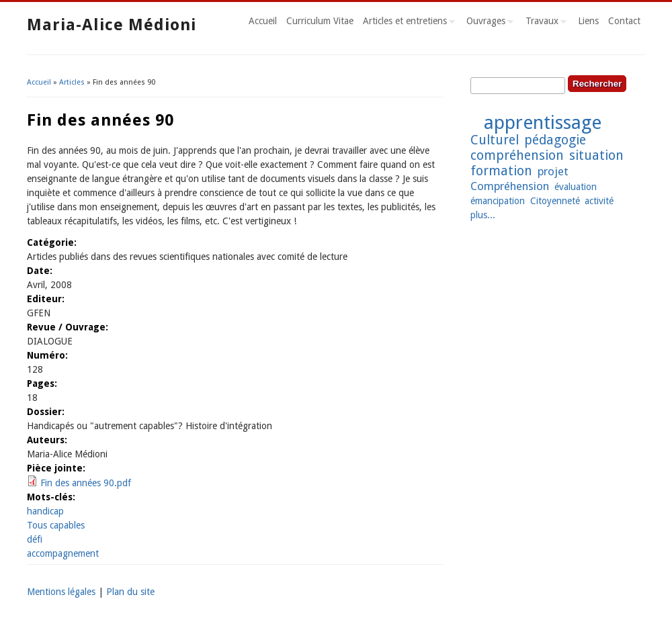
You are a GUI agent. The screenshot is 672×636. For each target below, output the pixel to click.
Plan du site (130, 592)
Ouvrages (488, 23)
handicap (45, 511)
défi (35, 539)
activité (599, 201)
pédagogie (555, 140)
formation (501, 171)
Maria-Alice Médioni (112, 25)
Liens (588, 21)
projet (553, 171)
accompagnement (63, 553)
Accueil (263, 21)
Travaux (544, 23)
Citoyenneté (555, 201)
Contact (624, 21)
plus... (483, 215)
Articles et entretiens (407, 23)
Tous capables (56, 525)
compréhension (517, 155)
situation (596, 155)
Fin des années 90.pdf (86, 483)
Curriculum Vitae (320, 21)
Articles (72, 82)
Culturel (495, 140)
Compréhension (510, 186)
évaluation (576, 187)
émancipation (498, 201)
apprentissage (543, 123)
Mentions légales (61, 592)
